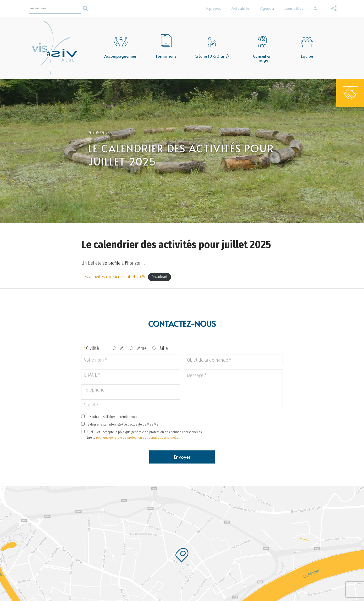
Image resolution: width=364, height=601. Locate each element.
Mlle (164, 348)
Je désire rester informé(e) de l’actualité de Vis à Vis (122, 424)
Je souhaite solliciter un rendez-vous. (113, 417)
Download (159, 277)
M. (122, 348)
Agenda (267, 8)
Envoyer (182, 457)
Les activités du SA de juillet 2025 (113, 277)
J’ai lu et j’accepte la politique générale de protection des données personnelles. (146, 432)
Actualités (241, 8)
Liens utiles (294, 8)
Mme (142, 348)
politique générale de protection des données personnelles (138, 437)
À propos (213, 8)
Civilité (93, 348)
